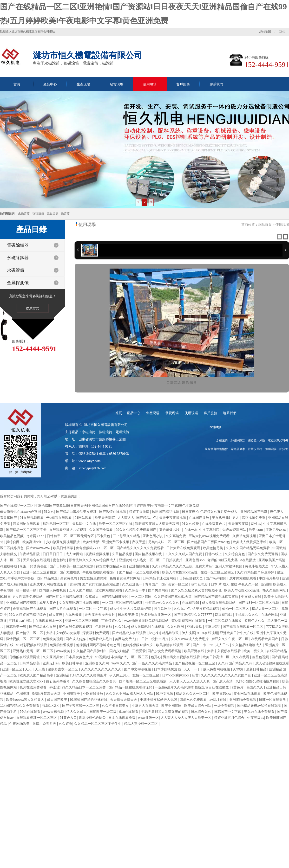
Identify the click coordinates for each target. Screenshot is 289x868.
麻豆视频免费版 (254, 518)
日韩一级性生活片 (155, 639)
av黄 (195, 675)
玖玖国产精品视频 (166, 512)
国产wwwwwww (39, 548)
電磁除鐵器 (18, 245)
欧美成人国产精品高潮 (37, 675)
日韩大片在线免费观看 (184, 548)
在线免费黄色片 (214, 524)
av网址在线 (218, 700)
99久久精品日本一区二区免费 (84, 687)
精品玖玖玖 (171, 633)
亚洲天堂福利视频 (229, 566)
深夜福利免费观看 (96, 633)
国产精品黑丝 (48, 578)
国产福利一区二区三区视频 (259, 603)
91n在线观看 (129, 712)
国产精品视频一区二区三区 (196, 663)
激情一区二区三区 (146, 675)
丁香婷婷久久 (112, 621)
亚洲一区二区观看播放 (40, 572)
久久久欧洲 (176, 627)
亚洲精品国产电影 (254, 512)
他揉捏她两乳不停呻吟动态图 (99, 645)
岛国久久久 (255, 687)
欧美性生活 (92, 542)
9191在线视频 (207, 633)
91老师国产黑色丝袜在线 (89, 700)
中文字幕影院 (210, 530)
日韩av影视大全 (192, 578)
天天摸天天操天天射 (100, 615)
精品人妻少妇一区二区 (141, 724)
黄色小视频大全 (257, 566)
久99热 (239, 669)
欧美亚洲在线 (195, 651)
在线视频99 (191, 603)
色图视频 (23, 694)
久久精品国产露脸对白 (90, 651)
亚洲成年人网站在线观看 (49, 584)
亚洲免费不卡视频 (116, 542)
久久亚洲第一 (133, 584)
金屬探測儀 (18, 283)
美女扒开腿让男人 (226, 518)
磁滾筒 (65, 214)
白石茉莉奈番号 (58, 681)
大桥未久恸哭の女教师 (63, 633)
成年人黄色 (48, 603)
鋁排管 (284, 449)
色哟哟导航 (104, 627)
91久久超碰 (191, 524)
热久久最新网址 (275, 590)
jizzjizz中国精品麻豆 (112, 566)
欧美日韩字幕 (64, 548)
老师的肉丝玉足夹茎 (223, 560)
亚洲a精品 (213, 627)
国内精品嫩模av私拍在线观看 (259, 706)
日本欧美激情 (128, 615)
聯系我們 (216, 84)
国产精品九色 (147, 518)
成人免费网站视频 (217, 669)
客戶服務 (183, 84)
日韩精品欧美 (30, 663)
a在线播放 (249, 560)
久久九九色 (182, 609)
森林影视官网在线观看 (189, 621)
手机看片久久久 (247, 615)
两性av (256, 524)
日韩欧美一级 (17, 627)
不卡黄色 (104, 536)
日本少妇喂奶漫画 (168, 669)
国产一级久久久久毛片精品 (152, 663)
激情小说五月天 (45, 724)
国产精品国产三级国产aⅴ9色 (209, 542)
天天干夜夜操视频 (173, 518)
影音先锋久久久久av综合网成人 (93, 560)
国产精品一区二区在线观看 (140, 572)
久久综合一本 (136, 590)
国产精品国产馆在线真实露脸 (217, 597)
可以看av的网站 (21, 621)
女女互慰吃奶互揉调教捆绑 (79, 603)
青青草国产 (9, 518)
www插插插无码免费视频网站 (147, 621)
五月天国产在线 (81, 590)
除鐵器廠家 (238, 449)
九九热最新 (74, 615)
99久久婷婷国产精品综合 (28, 615)
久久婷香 (66, 724)
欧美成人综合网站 (198, 706)
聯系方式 (33, 308)
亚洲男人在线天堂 (146, 706)
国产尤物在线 (70, 572)
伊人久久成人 (77, 712)
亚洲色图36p (195, 560)
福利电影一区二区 (57, 524)
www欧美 (64, 651)
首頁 (17, 84)
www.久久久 (121, 663)
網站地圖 (265, 32)
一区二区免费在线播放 (225, 621)
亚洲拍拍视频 (139, 566)
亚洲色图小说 (153, 536)
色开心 (156, 657)
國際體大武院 (256, 440)
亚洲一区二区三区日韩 (82, 621)
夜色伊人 (277, 512)
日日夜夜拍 (190, 512)
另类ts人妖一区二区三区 (167, 542)
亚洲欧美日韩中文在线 (237, 633)
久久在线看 (241, 657)
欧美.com (256, 530)
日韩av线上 (214, 554)
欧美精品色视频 (12, 536)
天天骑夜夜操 (239, 524)
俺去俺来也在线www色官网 (21, 512)
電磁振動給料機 (278, 440)
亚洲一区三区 (13, 669)
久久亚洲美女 (53, 657)
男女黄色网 (69, 578)
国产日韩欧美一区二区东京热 (72, 566)
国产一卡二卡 (203, 645)
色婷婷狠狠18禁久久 (138, 645)
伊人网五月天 (120, 675)
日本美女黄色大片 (79, 657)
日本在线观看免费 (122, 718)
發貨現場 (117, 84)
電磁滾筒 (53, 214)
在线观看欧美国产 (265, 639)
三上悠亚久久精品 (127, 536)
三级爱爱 (139, 651)
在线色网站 (269, 615)
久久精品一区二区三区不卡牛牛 (98, 724)
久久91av (122, 627)
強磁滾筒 (38, 214)
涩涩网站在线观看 (109, 590)
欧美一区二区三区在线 (116, 524)
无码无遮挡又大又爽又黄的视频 (165, 712)
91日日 (5, 597)
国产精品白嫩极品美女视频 (77, 512)
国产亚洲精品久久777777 (194, 615)
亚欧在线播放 (93, 694)
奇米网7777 (36, 536)
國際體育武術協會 (216, 449)
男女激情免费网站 (94, 578)
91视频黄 (102, 657)
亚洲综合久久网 (98, 663)
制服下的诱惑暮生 (34, 566)
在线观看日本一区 (49, 621)
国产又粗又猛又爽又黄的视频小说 (197, 590)
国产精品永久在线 (43, 627)
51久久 (49, 512)
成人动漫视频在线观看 (272, 663)
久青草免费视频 (245, 536)
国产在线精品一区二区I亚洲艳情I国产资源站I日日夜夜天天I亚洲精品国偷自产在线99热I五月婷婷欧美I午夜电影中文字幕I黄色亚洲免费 (100, 506)
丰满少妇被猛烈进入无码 (159, 700)
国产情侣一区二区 (30, 633)
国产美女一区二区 (175, 584)
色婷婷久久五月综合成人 (219, 512)
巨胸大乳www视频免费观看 (210, 536)
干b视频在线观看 (59, 518)
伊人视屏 (188, 633)
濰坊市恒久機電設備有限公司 (106, 425)
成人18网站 (75, 554)
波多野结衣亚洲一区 (156, 615)
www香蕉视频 (54, 712)
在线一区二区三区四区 (218, 572)
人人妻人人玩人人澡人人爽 (190, 681)
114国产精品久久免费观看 (20, 706)
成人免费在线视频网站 (219, 603)
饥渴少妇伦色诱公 (93, 718)
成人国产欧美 (58, 700)
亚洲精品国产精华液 (22, 603)
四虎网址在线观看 (27, 524)
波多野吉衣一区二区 (63, 669)
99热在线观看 (30, 712)
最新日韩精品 (257, 669)
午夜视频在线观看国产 (100, 572)
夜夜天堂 (139, 542)
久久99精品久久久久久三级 (173, 566)
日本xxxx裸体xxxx (176, 675)
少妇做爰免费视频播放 (63, 542)
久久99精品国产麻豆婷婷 (256, 572)
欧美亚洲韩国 (172, 706)
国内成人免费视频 (53, 590)
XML (282, 32)
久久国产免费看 (101, 530)
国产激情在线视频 (113, 512)
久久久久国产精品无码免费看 (248, 548)
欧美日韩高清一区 (217, 657)
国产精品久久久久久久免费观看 (141, 548)
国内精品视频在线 (149, 554)
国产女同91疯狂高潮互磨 (101, 584)
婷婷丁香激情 (140, 512)
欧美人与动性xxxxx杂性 (242, 590)
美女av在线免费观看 (259, 712)
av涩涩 (55, 687)
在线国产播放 (199, 518)
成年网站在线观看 (243, 578)
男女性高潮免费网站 (28, 597)
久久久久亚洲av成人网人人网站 (130, 694)
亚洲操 (266, 584)
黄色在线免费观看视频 (76, 627)
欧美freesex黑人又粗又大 (26, 700)
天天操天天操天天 (124, 700)
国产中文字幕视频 (138, 669)
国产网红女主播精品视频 (65, 597)
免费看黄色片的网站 (125, 578)
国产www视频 (217, 578)
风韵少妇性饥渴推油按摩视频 (258, 681)
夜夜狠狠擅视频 (98, 554)
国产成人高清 (223, 681)
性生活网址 (163, 609)
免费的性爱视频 (62, 645)
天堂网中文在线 (85, 524)
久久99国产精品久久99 (236, 663)
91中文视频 (165, 694)
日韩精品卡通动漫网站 (160, 578)
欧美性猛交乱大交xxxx (27, 681)
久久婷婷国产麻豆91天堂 (173, 597)
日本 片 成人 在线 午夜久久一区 (235, 584)
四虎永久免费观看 (194, 700)
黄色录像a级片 (171, 530)
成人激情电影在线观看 (148, 627)
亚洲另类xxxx (276, 530)
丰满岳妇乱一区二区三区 (130, 657)
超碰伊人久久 (255, 621)
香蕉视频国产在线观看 (30, 609)
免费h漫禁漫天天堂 (46, 694)
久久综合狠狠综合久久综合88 (95, 681)
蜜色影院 (60, 560)
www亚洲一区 (149, 718)
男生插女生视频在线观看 (182, 657)
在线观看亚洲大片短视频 (68, 530)
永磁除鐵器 (18, 258)
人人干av (223, 645)
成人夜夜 (56, 615)
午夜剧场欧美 (20, 724)
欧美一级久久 (254, 651)
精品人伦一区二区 (266, 609)
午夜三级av (256, 718)
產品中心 (50, 84)
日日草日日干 (53, 554)
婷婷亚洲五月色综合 (230, 718)
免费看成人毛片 (101, 639)
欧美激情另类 (213, 548)
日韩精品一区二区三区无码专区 (71, 536)
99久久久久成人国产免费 (184, 554)
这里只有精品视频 (206, 609)
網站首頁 (265, 225)
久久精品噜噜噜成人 (248, 645)
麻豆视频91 (224, 615)
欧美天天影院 (105, 518)
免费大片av (204, 566)
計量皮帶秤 (255, 449)
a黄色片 (238, 687)
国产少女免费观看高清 (165, 651)
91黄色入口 (68, 718)
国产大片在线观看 (63, 609)
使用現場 (150, 84)
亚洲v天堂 (195, 627)
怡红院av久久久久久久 (163, 603)
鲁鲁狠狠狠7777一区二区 (95, 548)
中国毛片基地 (269, 578)
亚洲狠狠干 (72, 694)
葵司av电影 (200, 584)
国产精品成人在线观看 (130, 633)
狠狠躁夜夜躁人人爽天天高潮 (158, 524)
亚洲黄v (125, 560)
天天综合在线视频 (37, 560)
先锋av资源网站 (235, 530)
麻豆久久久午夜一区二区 (230, 639)
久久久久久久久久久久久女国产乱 (226, 675)
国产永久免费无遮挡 (263, 554)
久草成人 (92, 597)
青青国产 (152, 584)
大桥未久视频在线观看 (224, 651)
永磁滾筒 (24, 214)
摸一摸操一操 (27, 590)
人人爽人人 (126, 518)
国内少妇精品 (120, 651)
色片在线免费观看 (33, 687)
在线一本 (191, 530)
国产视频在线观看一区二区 (243, 627)
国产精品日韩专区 (115, 597)
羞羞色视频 (261, 657)
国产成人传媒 (76, 639)
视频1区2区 (51, 706)
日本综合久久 (202, 712)
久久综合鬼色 (235, 554)
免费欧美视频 (53, 639)
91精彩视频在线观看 (32, 645)
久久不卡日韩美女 (116, 706)
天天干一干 (192, 669)
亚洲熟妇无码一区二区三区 (33, 651)
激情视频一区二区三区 (23, 639)
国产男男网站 (159, 590)
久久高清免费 (176, 536)
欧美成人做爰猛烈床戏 (250, 542)
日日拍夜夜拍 (173, 560)
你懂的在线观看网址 (25, 657)
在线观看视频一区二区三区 (37, 718)
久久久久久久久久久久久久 (102, 669)
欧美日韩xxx (222, 694)
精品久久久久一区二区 (193, 694)
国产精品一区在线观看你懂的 (131, 687)
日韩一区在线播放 (273, 700)
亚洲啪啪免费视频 (243, 700)
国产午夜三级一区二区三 (81, 706)
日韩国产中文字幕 (228, 712)
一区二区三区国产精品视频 (123, 603)
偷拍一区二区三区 (236, 609)
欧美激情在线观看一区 (173, 645)
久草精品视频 (123, 554)
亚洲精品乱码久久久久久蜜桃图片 (82, 675)
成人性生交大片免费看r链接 (131, 609)
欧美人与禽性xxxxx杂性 (180, 572)
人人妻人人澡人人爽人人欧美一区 (186, 718)
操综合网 (13, 542)
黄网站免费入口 (127, 639)
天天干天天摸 (35, 669)
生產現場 (83, 84)
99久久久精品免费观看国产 (136, 530)
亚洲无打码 (52, 663)
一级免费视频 (225, 706)
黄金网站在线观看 (248, 694)
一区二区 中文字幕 (93, 609)
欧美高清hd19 (33, 542)
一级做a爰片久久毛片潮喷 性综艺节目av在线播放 (192, 687)
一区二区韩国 (142, 597)
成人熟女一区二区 (147, 560)
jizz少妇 (154, 633)
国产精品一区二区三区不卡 (27, 530)
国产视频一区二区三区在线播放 (143, 681)
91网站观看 (84, 518)
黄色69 (75, 584)
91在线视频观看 (32, 518)
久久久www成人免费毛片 (190, 639)
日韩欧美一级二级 (104, 712)
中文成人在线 (252, 597)
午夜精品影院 (30, 554)
